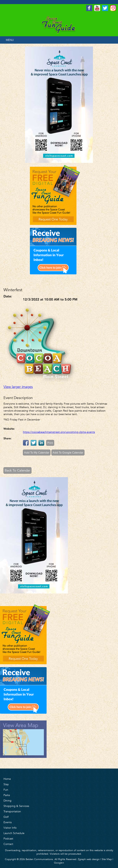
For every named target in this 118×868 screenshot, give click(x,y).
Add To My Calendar (37, 453)
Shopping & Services (16, 806)
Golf (6, 817)
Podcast (8, 839)
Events (8, 822)
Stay (6, 784)
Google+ (59, 863)
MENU (10, 40)
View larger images (18, 387)
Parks (7, 795)
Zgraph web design (89, 859)
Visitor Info (10, 828)
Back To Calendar (17, 470)
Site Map (107, 859)
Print (50, 443)
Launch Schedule (14, 833)
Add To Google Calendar (68, 453)
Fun (6, 790)
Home (7, 779)
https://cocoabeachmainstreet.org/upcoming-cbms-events (59, 432)
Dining (7, 801)
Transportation (12, 811)
